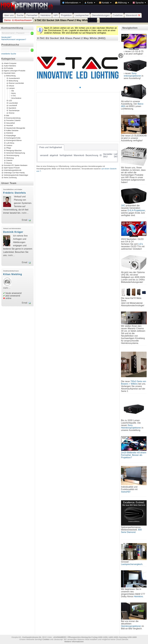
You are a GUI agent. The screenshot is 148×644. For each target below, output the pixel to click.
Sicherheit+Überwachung (16, 153)
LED (10, 100)
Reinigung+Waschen (14, 150)
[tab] (51, 147)
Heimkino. (139, 596)
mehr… (25, 213)
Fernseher (32, 15)
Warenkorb (133, 15)
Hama (13, 93)
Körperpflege (11, 135)
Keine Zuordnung (10, 178)
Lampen (12, 88)
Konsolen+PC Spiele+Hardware (16, 165)
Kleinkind (10, 133)
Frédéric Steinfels (15, 193)
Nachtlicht (12, 108)
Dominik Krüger (13, 232)
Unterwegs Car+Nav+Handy (14, 173)
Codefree (118, 15)
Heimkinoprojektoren (131, 626)
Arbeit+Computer (10, 64)
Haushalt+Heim (10, 73)
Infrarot (11, 86)
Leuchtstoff (13, 106)
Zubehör (9, 160)
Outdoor (9, 145)
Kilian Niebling (13, 274)
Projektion (66, 15)
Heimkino (46, 15)
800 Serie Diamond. (131, 531)
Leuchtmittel (13, 103)
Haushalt (10, 126)
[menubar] (104, 3)
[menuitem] (71, 3)
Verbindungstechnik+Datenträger (16, 175)
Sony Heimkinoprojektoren (131, 75)
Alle (13, 91)
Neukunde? (6, 37)
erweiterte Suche (9, 54)
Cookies (46, 639)
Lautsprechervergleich (132, 564)
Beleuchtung (11, 76)
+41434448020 (59, 637)
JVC (123, 206)
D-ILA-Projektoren (136, 210)
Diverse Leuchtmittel (16, 83)
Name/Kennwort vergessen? (14, 39)
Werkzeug (10, 158)
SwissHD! (126, 492)
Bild (8, 115)
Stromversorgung (13, 155)
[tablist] (77, 153)
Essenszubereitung (13, 118)
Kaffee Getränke (12, 130)
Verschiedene (16, 98)
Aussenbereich (14, 78)
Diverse (12, 113)
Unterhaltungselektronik (13, 170)
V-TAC (14, 96)
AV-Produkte (8, 68)
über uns (9, 15)
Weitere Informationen (74, 642)
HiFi (56, 15)
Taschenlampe (14, 111)
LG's (141, 244)
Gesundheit (11, 123)
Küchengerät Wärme (14, 140)
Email (25, 220)
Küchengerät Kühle (13, 138)
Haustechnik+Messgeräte (16, 128)
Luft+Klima (10, 143)
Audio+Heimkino (10, 66)
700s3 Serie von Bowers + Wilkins (134, 383)
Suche (20, 15)
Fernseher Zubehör (13, 120)
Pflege (9, 148)
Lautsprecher (82, 15)
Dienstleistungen (101, 15)
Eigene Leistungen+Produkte (15, 71)
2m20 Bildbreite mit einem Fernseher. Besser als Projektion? (134, 455)
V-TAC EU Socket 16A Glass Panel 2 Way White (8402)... (66, 20)
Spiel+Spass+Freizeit (12, 168)
